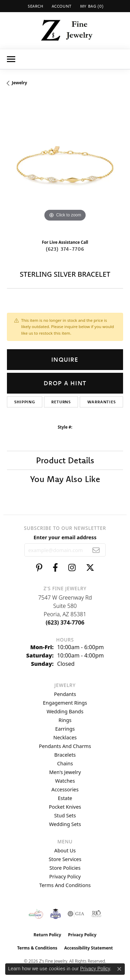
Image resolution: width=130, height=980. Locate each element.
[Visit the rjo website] (96, 914)
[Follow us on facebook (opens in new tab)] (55, 568)
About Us (65, 850)
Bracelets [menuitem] (65, 755)
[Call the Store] (65, 622)
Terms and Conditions (65, 885)
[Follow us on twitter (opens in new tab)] (90, 568)
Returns (61, 402)
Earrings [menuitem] (65, 729)
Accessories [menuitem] (65, 789)
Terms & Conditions (37, 948)
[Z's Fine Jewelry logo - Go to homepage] (65, 31)
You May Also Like (65, 479)
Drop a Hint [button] (65, 383)
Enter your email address (65, 537)
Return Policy (47, 935)
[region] (65, 165)
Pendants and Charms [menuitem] (65, 746)
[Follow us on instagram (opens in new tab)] (72, 568)
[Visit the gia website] (76, 914)
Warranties (102, 402)
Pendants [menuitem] (65, 694)
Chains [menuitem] (65, 763)
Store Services (65, 859)
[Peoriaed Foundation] (55, 914)
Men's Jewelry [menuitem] (65, 772)
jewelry (19, 83)
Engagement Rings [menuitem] (65, 703)
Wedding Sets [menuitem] (65, 824)
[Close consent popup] (119, 969)
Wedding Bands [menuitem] (65, 711)
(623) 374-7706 (65, 249)
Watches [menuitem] (65, 781)
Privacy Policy (65, 876)
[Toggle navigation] (11, 59)
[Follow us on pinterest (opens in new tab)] (39, 568)
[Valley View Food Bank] (36, 914)
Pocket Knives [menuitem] (65, 807)
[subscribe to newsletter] (96, 550)
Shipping (24, 402)
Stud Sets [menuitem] (65, 815)
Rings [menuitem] (65, 720)
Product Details (65, 460)
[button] (35, 6)
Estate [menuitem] (65, 798)
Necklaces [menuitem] (65, 737)
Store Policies (65, 868)
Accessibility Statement (88, 948)
